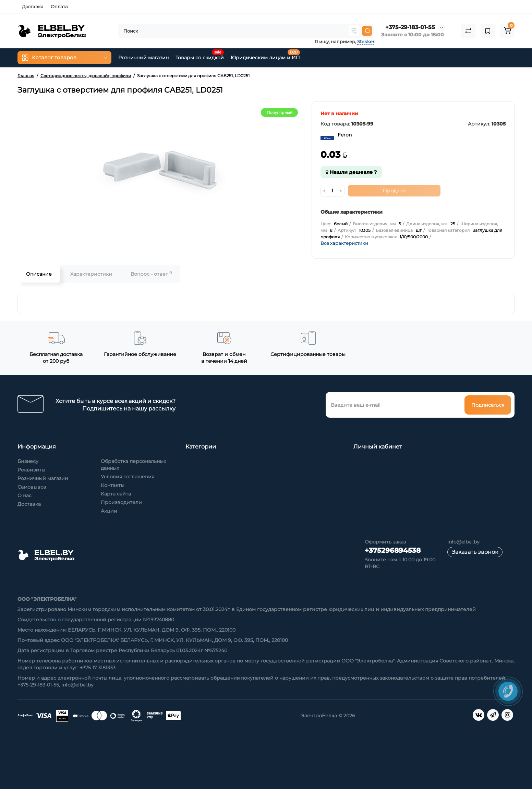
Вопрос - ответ (151, 274)
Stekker (366, 41)
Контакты (113, 485)
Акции (109, 511)
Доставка (33, 7)
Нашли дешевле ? (351, 172)
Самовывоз (32, 487)
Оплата (59, 7)
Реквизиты (31, 470)
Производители (121, 502)
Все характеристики (344, 243)
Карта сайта (116, 494)
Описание (39, 274)
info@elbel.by (463, 542)
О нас (25, 495)
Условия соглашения (128, 477)
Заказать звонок (475, 552)
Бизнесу (28, 461)
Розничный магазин (43, 478)
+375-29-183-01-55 (410, 27)
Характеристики (91, 274)
